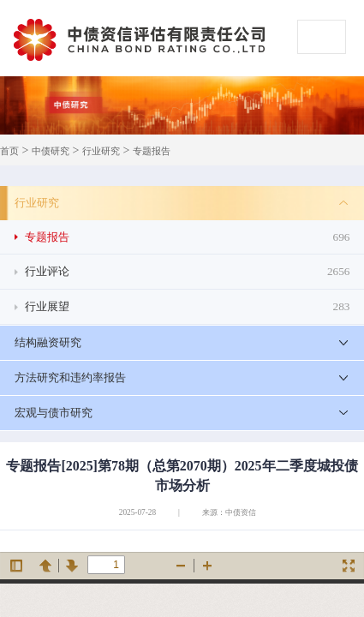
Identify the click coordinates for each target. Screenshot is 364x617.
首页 (9, 151)
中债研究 (51, 151)
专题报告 (152, 151)
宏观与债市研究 (54, 413)
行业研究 (101, 151)
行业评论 (188, 272)
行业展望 (188, 307)
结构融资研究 (48, 342)
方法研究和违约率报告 (70, 377)
